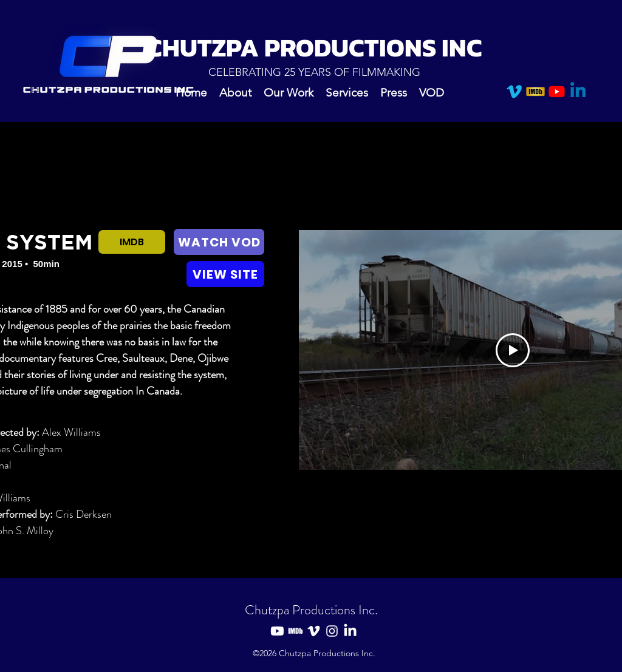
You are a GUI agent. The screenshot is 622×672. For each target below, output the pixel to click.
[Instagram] (332, 631)
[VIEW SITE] (225, 274)
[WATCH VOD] (219, 242)
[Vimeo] (514, 91)
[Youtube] (557, 91)
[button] (289, 92)
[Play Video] (513, 350)
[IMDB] (535, 91)
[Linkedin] (578, 91)
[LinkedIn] (350, 631)
